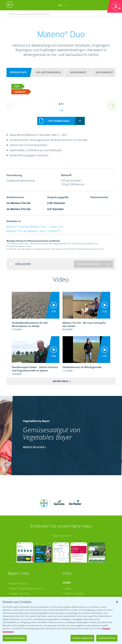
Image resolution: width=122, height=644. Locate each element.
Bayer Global (19, 559)
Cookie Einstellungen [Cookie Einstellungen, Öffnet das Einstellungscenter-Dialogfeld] (15, 638)
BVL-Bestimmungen (49, 72)
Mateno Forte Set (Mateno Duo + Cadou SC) (35, 223)
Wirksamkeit (78, 72)
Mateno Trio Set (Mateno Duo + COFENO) (33, 228)
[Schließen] (117, 602)
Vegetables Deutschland (26, 589)
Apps (68, 564)
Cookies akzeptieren (82, 638)
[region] (61, 620)
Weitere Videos (61, 378)
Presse (15, 584)
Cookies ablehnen (107, 638)
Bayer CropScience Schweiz (28, 579)
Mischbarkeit (105, 72)
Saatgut (70, 589)
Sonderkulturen (75, 594)
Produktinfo (18, 72)
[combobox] (61, 118)
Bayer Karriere (20, 569)
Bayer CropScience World (27, 564)
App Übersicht (62, 511)
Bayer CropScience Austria (28, 574)
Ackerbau (71, 584)
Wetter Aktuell (74, 569)
